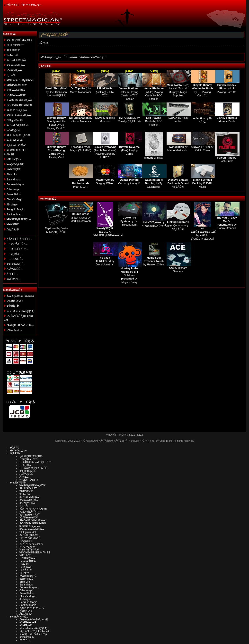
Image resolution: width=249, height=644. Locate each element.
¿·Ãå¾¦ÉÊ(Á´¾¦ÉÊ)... (19, 239)
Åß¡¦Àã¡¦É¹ (13, 229)
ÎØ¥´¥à (24, 564)
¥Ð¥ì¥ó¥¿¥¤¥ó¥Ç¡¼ (19, 219)
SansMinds (13, 179)
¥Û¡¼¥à (12, 5)
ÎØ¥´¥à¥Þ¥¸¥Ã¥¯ (17, 90)
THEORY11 (14, 50)
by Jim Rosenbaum (129, 221)
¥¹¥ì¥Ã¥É (26, 567)
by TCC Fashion (154, 121)
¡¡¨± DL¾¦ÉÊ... (15, 259)
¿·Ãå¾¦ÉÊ (45, 66)
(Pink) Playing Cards (129, 150)
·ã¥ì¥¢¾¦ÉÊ (13, 169)
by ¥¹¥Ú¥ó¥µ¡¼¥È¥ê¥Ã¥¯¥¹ (108, 232)
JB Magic (12, 204)
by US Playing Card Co (227, 89)
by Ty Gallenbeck (154, 183)
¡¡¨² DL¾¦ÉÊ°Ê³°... (17, 249)
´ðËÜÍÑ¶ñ (25, 555)
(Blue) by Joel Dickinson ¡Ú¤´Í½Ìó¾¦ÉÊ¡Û (56, 92)
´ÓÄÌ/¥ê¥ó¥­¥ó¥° (16, 95)
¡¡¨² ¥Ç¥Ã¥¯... (15, 254)
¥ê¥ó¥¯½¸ (26, 640)
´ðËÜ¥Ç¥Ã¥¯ (28, 558)
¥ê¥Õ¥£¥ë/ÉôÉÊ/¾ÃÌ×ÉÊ (35, 552)
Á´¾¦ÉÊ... (12, 274)
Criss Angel (13, 189)
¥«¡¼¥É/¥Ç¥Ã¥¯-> (18, 125)
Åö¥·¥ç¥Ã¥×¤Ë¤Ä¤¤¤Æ (21, 296)
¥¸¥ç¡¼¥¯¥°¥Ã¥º (16, 145)
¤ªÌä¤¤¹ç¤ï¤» (14, 330)
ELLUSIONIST (15, 45)
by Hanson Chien (154, 261)
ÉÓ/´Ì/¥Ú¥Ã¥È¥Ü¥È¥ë (20, 105)
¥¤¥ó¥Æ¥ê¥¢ (15, 140)
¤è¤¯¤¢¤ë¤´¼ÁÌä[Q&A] (20, 311)
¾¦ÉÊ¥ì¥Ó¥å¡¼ (29, 480)
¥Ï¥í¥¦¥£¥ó (13, 224)
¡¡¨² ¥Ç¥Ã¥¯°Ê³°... (17, 244)
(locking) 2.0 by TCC (105, 92)
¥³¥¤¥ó (24, 573)
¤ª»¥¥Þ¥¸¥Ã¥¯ (15, 70)
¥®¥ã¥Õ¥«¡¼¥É (30, 538)
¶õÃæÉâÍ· (13, 55)
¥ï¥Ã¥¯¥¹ (26, 570)
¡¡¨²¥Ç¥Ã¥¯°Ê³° (28, 459)
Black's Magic (15, 199)
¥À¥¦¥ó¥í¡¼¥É (15, 164)
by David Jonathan (105, 261)
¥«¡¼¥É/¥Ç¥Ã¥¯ (29, 535)
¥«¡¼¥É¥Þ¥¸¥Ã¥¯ (17, 60)
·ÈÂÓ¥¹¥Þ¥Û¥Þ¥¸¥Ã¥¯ (20, 100)
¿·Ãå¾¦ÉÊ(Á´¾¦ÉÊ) (31, 456)
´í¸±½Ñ (11, 75)
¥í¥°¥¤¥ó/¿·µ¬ (31, 5)
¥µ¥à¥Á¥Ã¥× (28, 561)
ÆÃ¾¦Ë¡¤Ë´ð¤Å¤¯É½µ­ (20, 325)
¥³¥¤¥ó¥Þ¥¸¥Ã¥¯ (17, 65)
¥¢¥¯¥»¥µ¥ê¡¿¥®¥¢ (18, 135)
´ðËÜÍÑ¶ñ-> (14, 159)
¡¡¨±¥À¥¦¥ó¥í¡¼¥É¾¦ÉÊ (33, 468)
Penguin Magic (15, 209)
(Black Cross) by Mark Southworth (81, 217)
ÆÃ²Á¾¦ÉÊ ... (15, 269)
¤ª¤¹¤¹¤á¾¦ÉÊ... (16, 264)
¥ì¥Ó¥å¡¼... (14, 279)
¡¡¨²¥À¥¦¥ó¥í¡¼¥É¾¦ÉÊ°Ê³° (35, 462)
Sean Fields (14, 194)
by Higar (154, 158)
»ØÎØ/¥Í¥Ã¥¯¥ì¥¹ (17, 85)
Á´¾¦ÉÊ (24, 477)
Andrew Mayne (15, 184)
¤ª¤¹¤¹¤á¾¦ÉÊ (48, 199)
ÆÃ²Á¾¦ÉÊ (26, 474)
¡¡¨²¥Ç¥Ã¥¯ (26, 465)
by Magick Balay (129, 275)
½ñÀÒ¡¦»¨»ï (13, 130)
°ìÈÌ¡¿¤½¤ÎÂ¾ (15, 120)
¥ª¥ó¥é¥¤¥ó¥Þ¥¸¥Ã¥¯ (20, 115)
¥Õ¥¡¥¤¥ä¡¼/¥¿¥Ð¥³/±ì (20, 80)
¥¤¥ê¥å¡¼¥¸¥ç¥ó (17, 110)
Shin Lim (12, 174)
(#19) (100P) (81, 183)
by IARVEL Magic (202, 183)
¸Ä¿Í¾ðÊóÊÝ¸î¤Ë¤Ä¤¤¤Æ (35, 631)
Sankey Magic (15, 214)
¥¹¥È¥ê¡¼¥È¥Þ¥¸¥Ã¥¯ (20, 40)
